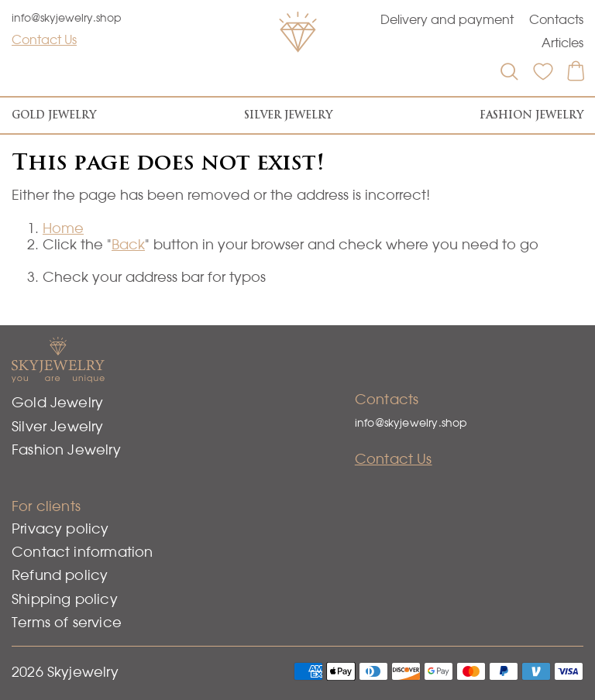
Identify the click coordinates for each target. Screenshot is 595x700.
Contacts (556, 19)
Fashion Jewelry (531, 115)
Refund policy (60, 575)
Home (63, 228)
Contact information (82, 552)
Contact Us (44, 39)
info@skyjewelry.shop (67, 18)
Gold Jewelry (54, 115)
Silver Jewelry (288, 115)
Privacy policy (60, 528)
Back (128, 244)
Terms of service (67, 622)
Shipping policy (65, 599)
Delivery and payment (447, 19)
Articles (562, 43)
